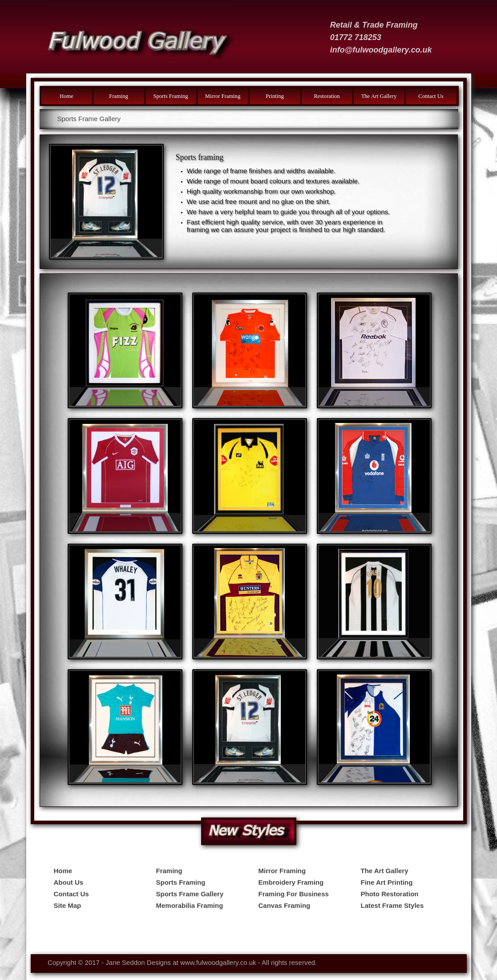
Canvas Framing (285, 905)
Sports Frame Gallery (190, 894)
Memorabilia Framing (190, 905)
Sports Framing (170, 96)
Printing (275, 96)
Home (67, 96)
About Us (69, 882)
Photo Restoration (390, 894)
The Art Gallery (379, 96)
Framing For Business (294, 894)
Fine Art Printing (387, 882)
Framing (119, 96)
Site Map (68, 905)
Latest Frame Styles (392, 905)
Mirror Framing (223, 96)
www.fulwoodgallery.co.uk (218, 962)
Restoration (327, 96)
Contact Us (431, 96)
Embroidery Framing (291, 882)
